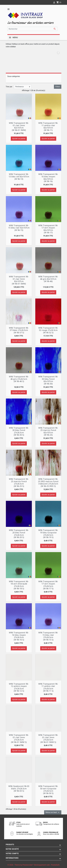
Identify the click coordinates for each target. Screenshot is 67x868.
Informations (12, 858)
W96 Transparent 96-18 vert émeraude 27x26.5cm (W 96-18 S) (19, 585)
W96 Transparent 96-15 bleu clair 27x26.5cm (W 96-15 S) (48, 636)
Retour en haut (53, 812)
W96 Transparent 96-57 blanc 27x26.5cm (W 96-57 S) (19, 330)
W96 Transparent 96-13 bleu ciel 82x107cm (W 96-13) (19, 176)
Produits (10, 845)
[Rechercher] (32, 29)
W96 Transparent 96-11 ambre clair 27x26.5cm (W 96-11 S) (48, 687)
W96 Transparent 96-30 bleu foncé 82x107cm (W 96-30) (48, 380)
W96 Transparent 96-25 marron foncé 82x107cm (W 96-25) (48, 431)
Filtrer (58, 87)
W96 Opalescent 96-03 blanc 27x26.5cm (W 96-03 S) (19, 788)
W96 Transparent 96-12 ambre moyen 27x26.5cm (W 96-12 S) (19, 687)
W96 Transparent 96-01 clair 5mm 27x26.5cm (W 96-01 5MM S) (19, 739)
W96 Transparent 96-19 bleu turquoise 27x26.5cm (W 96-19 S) (48, 534)
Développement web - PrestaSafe (47, 865)
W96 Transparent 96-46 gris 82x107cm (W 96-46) (48, 279)
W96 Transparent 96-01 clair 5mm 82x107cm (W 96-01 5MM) (19, 280)
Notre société (12, 849)
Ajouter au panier (19, 139)
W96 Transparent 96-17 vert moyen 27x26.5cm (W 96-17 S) (48, 585)
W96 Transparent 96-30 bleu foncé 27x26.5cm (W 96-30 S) (19, 431)
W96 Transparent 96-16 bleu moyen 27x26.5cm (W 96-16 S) (19, 636)
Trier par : (9, 87)
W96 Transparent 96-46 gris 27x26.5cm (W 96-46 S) (19, 379)
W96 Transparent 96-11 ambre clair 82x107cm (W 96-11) (48, 127)
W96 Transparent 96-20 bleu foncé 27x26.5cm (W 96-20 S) (19, 534)
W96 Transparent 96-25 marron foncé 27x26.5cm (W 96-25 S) (19, 483)
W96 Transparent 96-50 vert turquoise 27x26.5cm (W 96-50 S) (48, 790)
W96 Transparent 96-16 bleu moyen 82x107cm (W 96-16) (48, 178)
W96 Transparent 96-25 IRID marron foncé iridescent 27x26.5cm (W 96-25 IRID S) (48, 483)
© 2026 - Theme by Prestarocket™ (21, 865)
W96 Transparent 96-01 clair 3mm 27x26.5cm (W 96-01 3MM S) (48, 739)
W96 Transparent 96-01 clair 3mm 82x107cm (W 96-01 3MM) (19, 127)
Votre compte (12, 854)
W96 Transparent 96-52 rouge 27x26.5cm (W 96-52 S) (48, 330)
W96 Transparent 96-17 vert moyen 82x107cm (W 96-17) (48, 229)
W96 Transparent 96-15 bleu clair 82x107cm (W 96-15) (19, 228)
